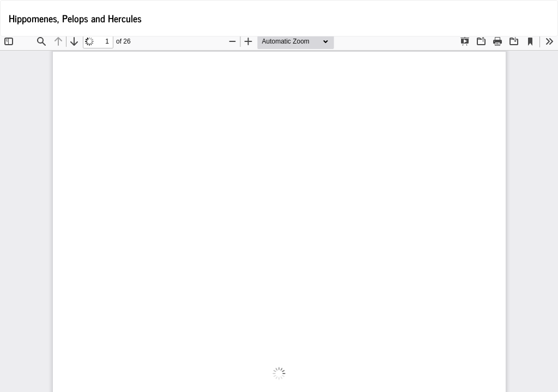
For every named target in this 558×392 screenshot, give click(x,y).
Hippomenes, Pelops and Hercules (75, 18)
